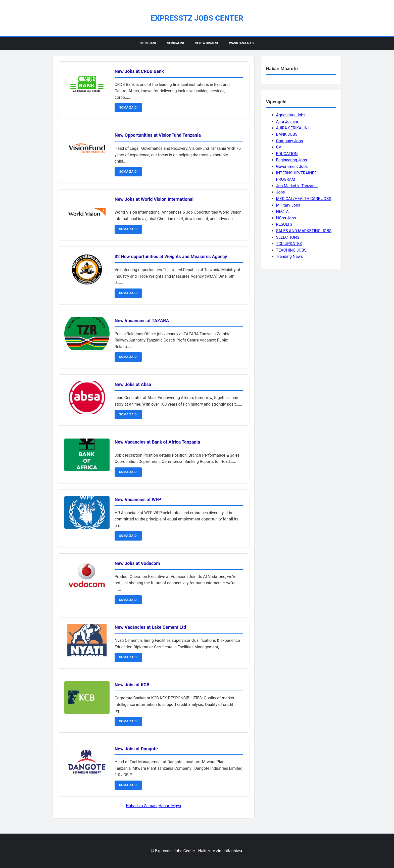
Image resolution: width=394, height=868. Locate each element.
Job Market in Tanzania (297, 186)
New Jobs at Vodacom (137, 563)
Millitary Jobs (288, 205)
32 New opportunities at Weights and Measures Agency (171, 256)
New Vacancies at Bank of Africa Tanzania (157, 442)
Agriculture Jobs (291, 115)
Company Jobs (290, 141)
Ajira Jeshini (287, 122)
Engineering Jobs (292, 160)
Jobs (281, 192)
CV (279, 147)
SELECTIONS (288, 237)
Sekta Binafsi (206, 43)
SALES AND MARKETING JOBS (304, 231)
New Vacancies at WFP (138, 499)
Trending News (289, 256)
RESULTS (284, 224)
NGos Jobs (286, 218)
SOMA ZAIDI (128, 107)
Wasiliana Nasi (242, 43)
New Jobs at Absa (133, 384)
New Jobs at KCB (132, 685)
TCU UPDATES (289, 244)
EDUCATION (287, 154)
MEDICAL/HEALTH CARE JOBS (304, 199)
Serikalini (176, 43)
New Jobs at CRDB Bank (139, 71)
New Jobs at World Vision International (154, 199)
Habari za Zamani (142, 806)
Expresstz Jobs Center (197, 18)
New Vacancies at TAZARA (142, 321)
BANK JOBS (287, 134)
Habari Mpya (170, 806)
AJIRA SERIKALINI (292, 128)
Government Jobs (292, 166)
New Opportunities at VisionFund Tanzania (158, 135)
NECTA (282, 211)
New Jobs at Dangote (136, 749)
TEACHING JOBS (291, 250)
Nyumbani (148, 43)
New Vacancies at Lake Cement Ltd (150, 627)
